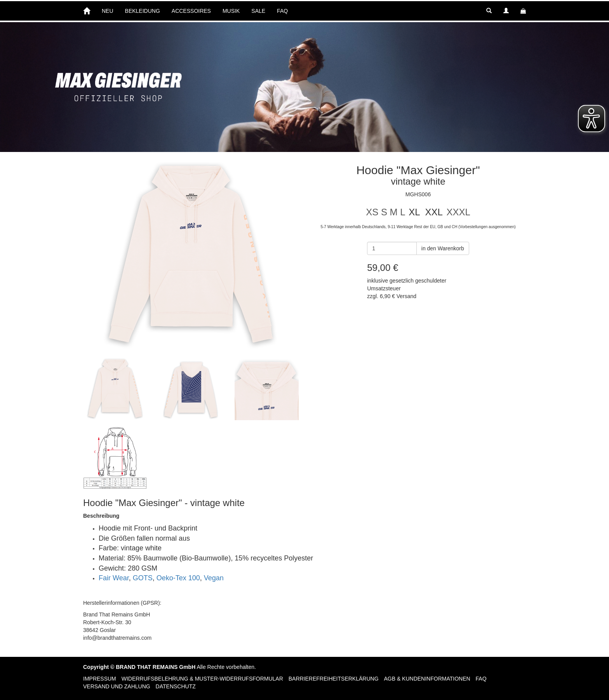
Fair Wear (114, 578)
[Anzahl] (392, 248)
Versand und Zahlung (117, 686)
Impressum (100, 679)
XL (414, 212)
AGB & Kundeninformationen (427, 679)
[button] (489, 11)
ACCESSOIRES (191, 11)
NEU (108, 11)
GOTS (143, 578)
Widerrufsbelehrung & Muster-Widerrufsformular (202, 679)
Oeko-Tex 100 (178, 578)
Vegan (214, 578)
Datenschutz (176, 686)
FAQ (282, 11)
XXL (434, 212)
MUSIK (231, 11)
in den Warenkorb (443, 248)
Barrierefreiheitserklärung (334, 679)
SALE (258, 11)
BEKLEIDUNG (143, 11)
